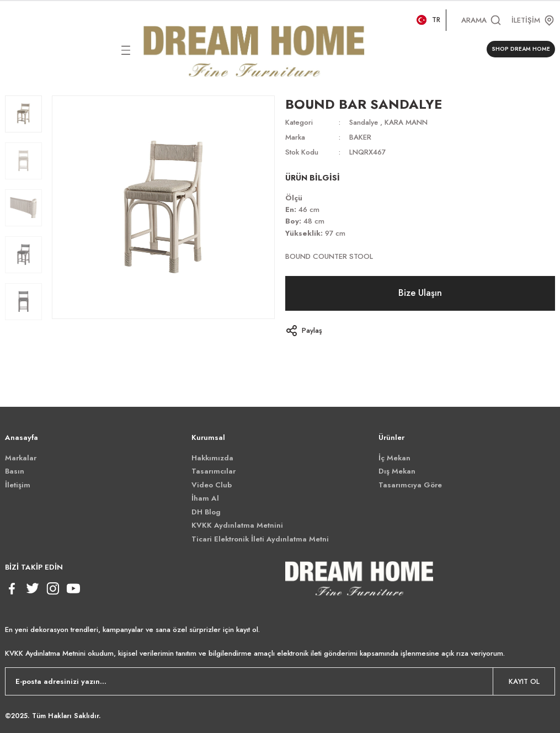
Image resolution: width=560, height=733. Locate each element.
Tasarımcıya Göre (410, 485)
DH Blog (206, 512)
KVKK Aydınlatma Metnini (237, 525)
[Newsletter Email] (280, 681)
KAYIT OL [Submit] (524, 681)
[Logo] (254, 49)
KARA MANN (407, 122)
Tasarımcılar (214, 471)
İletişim (18, 485)
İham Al (205, 498)
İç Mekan (394, 458)
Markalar (21, 458)
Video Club (212, 485)
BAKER (360, 137)
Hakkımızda (212, 458)
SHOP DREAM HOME (521, 49)
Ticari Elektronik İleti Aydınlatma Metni (260, 539)
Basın (15, 471)
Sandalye (364, 122)
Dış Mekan (397, 471)
